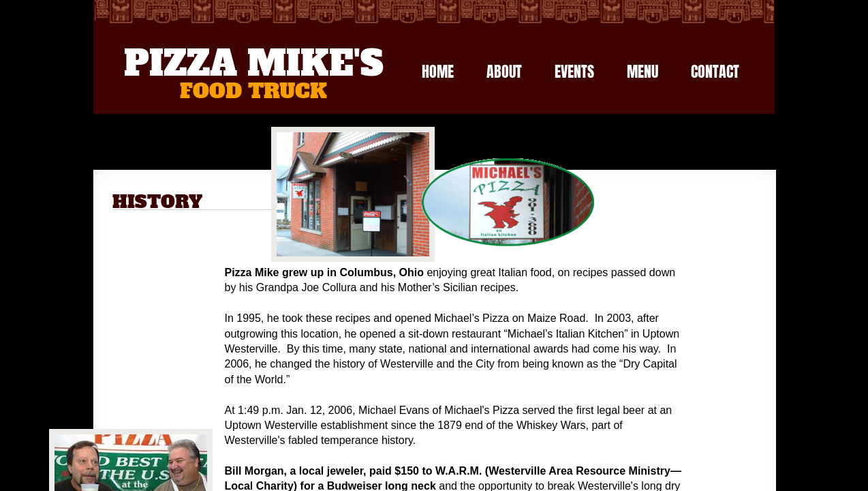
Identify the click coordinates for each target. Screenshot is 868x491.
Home (438, 71)
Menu (642, 71)
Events (574, 71)
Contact (715, 71)
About (504, 71)
